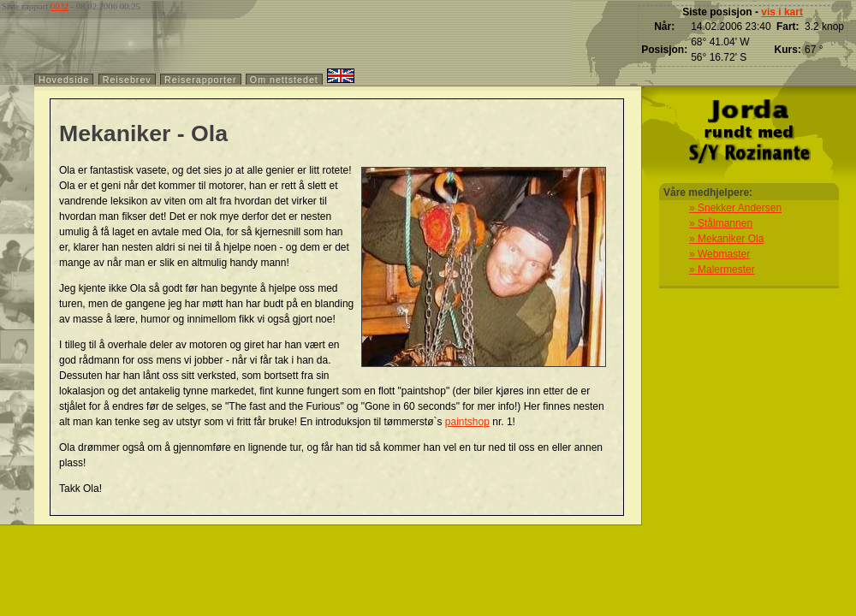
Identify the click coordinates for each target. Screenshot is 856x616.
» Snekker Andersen (735, 208)
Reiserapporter (200, 80)
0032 (59, 6)
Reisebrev (127, 80)
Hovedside (64, 80)
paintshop (467, 422)
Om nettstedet (284, 80)
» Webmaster (719, 254)
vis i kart (782, 12)
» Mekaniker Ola (726, 239)
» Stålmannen (721, 223)
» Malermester (722, 269)
